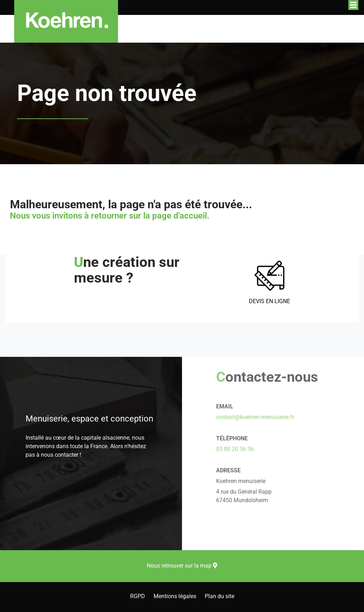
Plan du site (220, 596)
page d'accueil (180, 216)
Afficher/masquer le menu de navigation (353, 5)
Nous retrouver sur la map (182, 566)
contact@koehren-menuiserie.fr (255, 417)
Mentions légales (175, 596)
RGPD (138, 596)
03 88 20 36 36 (235, 449)
